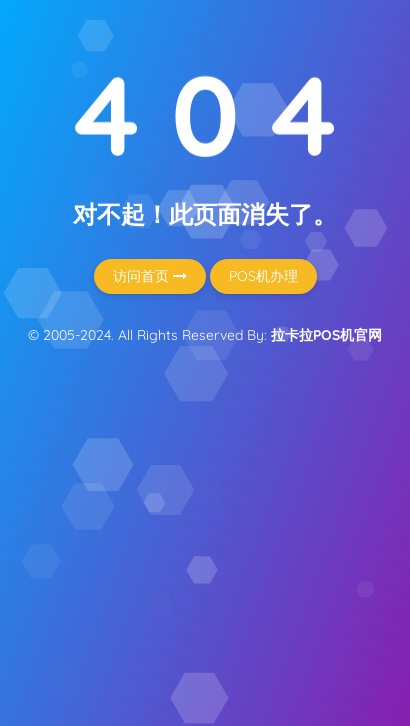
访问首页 (150, 276)
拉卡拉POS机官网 (326, 335)
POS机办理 (263, 276)
